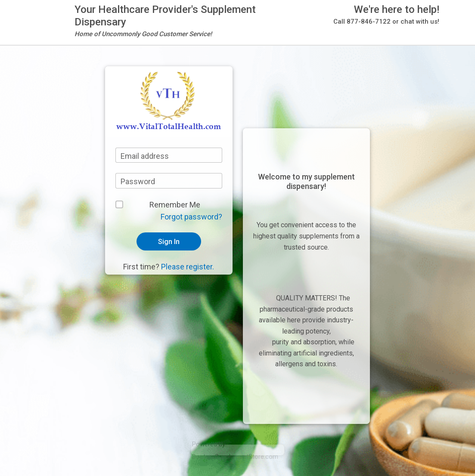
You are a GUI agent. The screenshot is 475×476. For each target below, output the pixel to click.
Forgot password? (191, 217)
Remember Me (175, 205)
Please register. (188, 267)
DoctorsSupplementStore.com (235, 457)
